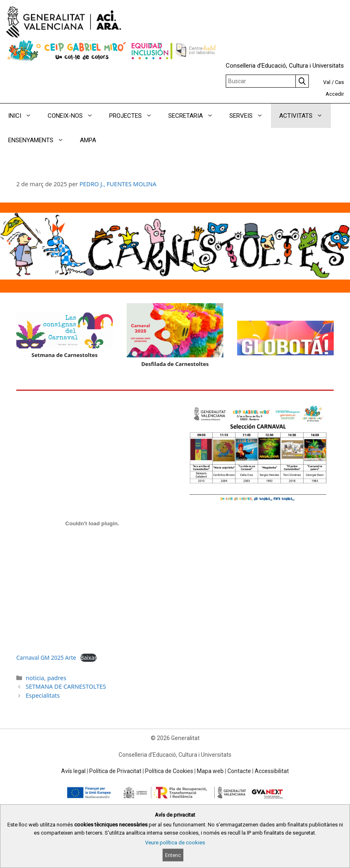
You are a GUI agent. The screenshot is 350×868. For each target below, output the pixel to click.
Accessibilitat (272, 771)
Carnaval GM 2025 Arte (46, 658)
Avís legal (73, 771)
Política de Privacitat (115, 771)
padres (57, 678)
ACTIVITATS (305, 116)
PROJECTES (135, 116)
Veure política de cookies (175, 843)
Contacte (239, 771)
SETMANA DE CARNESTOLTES (66, 686)
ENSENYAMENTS (40, 140)
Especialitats (43, 695)
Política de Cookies (169, 771)
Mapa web (210, 771)
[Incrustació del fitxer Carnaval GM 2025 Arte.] (92, 524)
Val (327, 82)
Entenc (173, 855)
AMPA (88, 140)
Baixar (88, 658)
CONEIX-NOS (74, 116)
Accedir (335, 94)
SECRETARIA (195, 116)
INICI (24, 116)
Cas (339, 82)
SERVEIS (250, 116)
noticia (35, 678)
